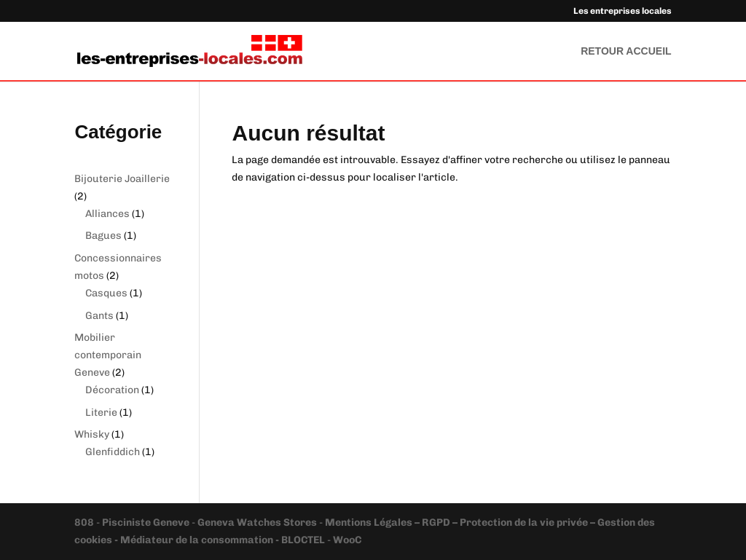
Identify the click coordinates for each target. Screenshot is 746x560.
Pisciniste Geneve (147, 522)
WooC (347, 540)
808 (85, 522)
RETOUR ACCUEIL (626, 51)
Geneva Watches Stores (257, 522)
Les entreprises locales (623, 11)
